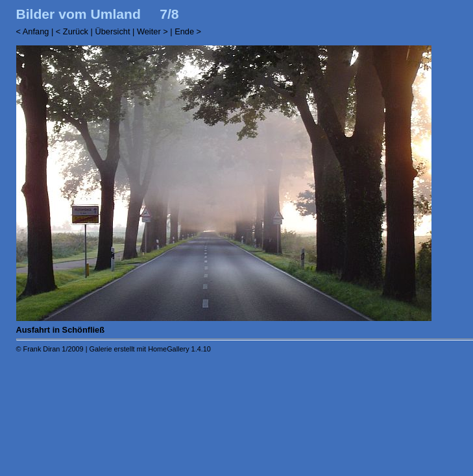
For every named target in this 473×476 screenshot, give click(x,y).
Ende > (188, 31)
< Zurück (72, 31)
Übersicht (112, 31)
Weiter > (152, 31)
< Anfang (33, 31)
